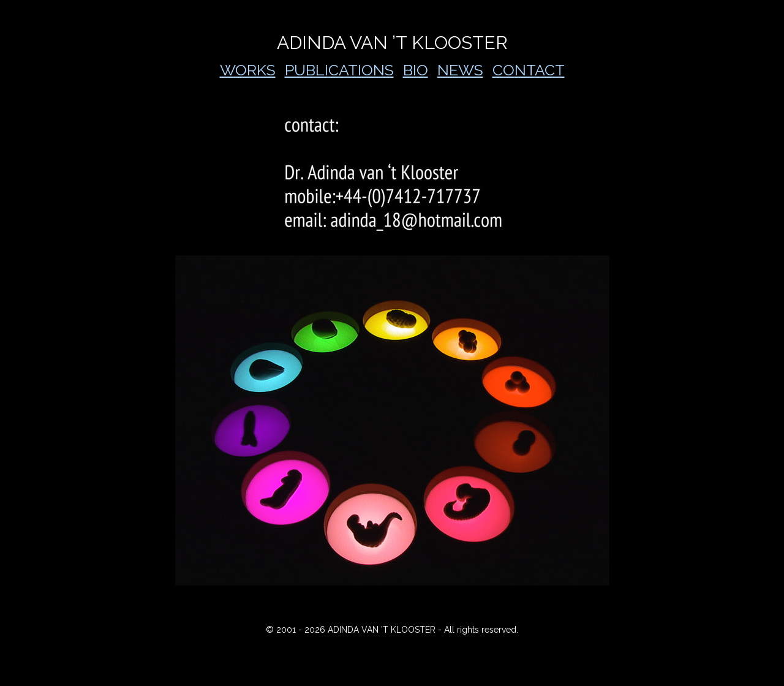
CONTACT (529, 70)
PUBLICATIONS (339, 70)
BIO (416, 70)
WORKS (248, 70)
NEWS (460, 70)
